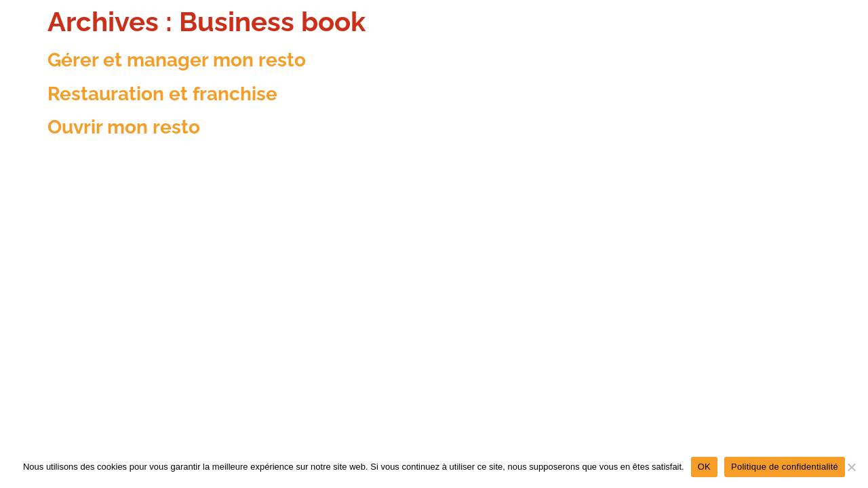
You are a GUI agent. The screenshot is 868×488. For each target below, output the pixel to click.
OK (704, 467)
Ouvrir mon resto (124, 127)
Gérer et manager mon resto (177, 60)
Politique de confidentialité (785, 467)
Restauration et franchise (162, 94)
